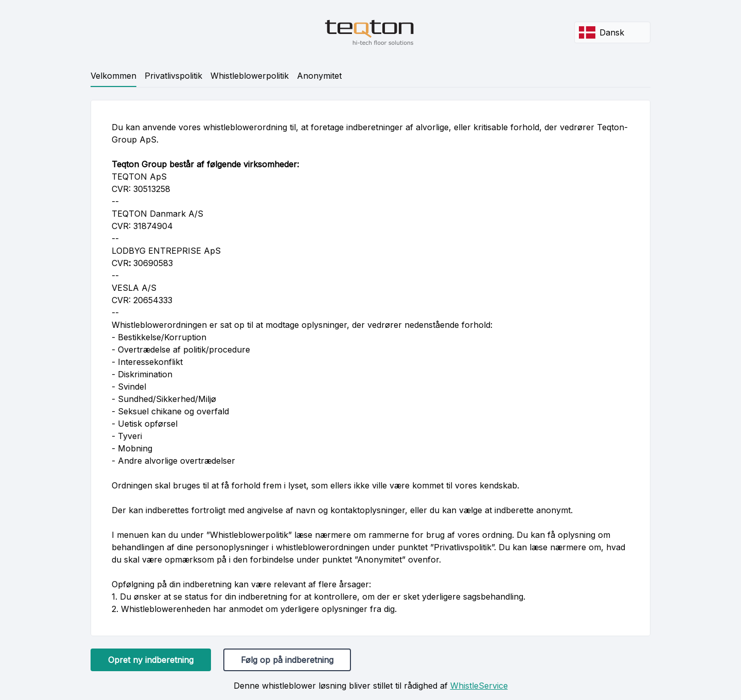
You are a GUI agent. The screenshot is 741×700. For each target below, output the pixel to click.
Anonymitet (319, 76)
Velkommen (113, 76)
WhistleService (479, 686)
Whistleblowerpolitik (250, 76)
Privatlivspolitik (173, 76)
